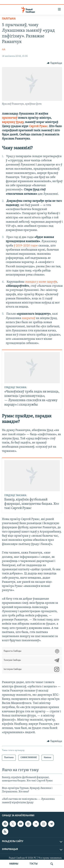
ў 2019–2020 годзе (26, 246)
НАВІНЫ (14, 864)
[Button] (55, 63)
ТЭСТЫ (33, 864)
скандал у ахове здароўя (41, 282)
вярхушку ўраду (13, 122)
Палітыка (9, 19)
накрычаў (29, 318)
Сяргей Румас (38, 126)
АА (4, 50)
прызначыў (10, 118)
